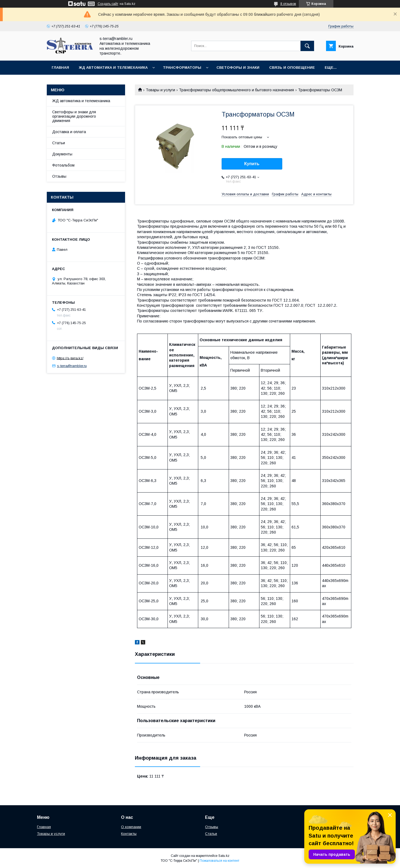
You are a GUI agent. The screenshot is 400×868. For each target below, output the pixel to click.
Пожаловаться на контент (219, 861)
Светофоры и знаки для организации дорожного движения (74, 116)
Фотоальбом (63, 165)
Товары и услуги (160, 90)
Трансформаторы (182, 68)
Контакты (129, 834)
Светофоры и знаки (238, 68)
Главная (60, 68)
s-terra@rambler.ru (72, 366)
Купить (252, 164)
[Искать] (307, 46)
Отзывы (59, 176)
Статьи (59, 143)
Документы (62, 154)
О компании (131, 827)
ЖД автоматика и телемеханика (113, 68)
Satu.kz (224, 856)
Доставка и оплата (69, 132)
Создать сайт (108, 4)
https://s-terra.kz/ (70, 358)
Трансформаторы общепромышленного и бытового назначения (236, 90)
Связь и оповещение (292, 68)
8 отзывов (288, 4)
